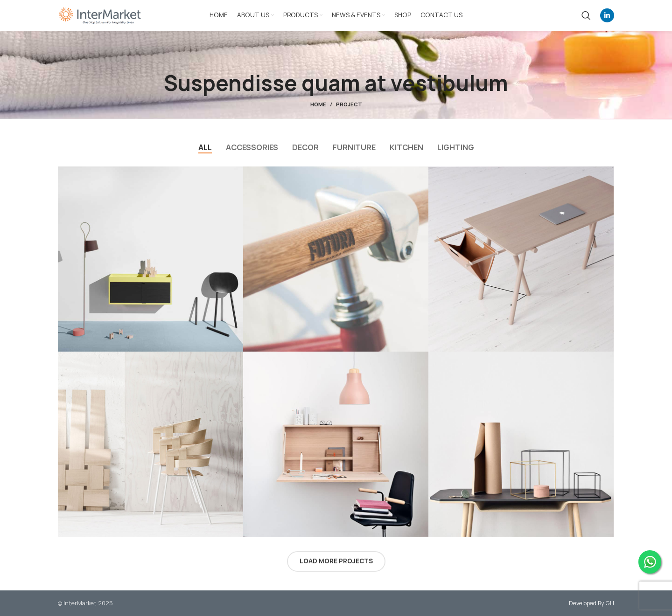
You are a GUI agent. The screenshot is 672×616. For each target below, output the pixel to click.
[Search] (586, 15)
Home (318, 104)
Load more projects (336, 561)
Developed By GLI (591, 603)
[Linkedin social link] (607, 15)
